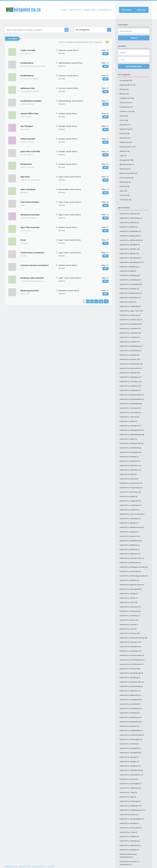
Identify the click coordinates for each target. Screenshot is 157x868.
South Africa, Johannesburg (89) (132, 434)
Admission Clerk (28, 88)
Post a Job (50, 866)
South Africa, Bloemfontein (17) (132, 262)
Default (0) (124, 116)
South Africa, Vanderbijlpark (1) (132, 819)
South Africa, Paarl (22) (129, 602)
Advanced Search (104, 10)
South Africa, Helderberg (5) (131, 404)
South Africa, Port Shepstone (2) (132, 660)
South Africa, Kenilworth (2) (130, 448)
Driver (23, 240)
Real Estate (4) (125, 182)
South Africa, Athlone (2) (129, 222)
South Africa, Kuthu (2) (128, 496)
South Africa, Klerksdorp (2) (130, 470)
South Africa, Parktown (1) (130, 616)
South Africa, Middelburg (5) (131, 541)
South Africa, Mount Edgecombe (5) (133, 576)
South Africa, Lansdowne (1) (131, 505)
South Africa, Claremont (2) (130, 328)
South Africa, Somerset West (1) (132, 735)
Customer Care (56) (127, 111)
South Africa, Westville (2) (130, 841)
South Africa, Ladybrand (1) (130, 501)
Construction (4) (126, 103)
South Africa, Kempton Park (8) (131, 443)
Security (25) (124, 195)
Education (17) (125, 125)
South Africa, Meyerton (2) (130, 536)
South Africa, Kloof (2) (128, 474)
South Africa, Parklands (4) (130, 611)
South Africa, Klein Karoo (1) (131, 465)
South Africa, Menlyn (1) (129, 532)
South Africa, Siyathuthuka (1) (131, 730)
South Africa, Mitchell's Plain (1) (132, 558)
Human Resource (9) (127, 147)
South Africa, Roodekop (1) (130, 704)
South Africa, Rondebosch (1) (131, 700)
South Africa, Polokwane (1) (130, 651)
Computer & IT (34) (127, 98)
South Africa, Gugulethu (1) (130, 390)
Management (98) (126, 160)
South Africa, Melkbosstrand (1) (132, 527)
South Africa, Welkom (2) (129, 836)
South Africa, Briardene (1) (130, 297)
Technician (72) (126, 200)
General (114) (125, 138)
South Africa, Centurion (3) (130, 315)
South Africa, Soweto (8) (129, 744)
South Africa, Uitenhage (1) (130, 801)
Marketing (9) (125, 169)
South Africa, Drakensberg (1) (131, 346)
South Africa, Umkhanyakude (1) (132, 810)
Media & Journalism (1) (128, 173)
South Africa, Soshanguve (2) (131, 739)
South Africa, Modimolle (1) (130, 563)
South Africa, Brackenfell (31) (131, 284)
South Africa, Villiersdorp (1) (131, 828)
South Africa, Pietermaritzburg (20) (133, 638)
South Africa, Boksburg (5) (130, 275)
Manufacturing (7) (127, 164)
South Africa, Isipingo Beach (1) (132, 430)
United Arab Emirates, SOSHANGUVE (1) (128, 856)
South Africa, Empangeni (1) (130, 377)
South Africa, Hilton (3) (128, 421)
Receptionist (26, 164)
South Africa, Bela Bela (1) (130, 245)
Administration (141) (128, 85)
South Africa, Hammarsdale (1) (132, 395)
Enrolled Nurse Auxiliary (31, 101)
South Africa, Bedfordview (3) (131, 240)
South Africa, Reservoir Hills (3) (132, 682)
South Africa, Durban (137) (130, 359)
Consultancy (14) (126, 107)
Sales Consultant (28, 189)
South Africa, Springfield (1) (130, 753)
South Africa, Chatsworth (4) (131, 324)
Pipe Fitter (25, 177)
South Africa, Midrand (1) (129, 549)
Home (64, 10)
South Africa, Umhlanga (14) (131, 806)
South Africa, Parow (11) (129, 620)
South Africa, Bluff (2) (128, 271)
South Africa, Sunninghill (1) (131, 784)
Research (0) (124, 186)
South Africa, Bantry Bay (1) (130, 236)
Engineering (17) (126, 129)
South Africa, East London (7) (131, 368)
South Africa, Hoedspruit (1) (130, 426)
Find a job (141, 10)
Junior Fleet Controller (30, 151)
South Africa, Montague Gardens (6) (134, 567)
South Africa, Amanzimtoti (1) (131, 218)
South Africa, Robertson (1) (130, 691)
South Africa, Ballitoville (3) (130, 231)
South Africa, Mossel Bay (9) (130, 571)
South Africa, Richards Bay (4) (131, 686)
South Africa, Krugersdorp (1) (131, 488)
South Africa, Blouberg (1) (130, 267)
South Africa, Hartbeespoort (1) (132, 399)
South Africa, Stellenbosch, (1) (131, 775)
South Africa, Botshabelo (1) (130, 280)
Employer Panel (89, 10)
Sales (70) (123, 191)
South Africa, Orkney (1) (129, 593)
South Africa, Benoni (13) (129, 253)
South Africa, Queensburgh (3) (131, 673)
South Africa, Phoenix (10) (130, 633)
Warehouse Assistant (30, 215)
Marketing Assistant (30, 290)
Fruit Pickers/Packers (30, 202)
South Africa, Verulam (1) (129, 823)
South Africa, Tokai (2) (128, 792)
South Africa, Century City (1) (131, 320)
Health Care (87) (126, 142)
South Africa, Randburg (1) (130, 677)
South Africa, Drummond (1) (130, 351)
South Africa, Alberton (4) (129, 214)
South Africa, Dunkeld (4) (129, 355)
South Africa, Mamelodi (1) (130, 518)
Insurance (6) (125, 151)
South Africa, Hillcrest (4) (129, 417)
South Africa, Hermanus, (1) (130, 412)
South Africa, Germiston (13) (131, 381)
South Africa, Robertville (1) (130, 695)
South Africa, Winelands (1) (130, 845)
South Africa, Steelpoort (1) (130, 766)
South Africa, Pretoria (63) (130, 669)
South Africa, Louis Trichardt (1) (132, 514)
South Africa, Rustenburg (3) (131, 722)
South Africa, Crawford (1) (130, 342)
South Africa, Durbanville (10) (131, 364)
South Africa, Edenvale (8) (130, 373)
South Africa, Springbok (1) (130, 748)
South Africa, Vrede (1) (128, 832)
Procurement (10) (126, 178)
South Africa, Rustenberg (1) (131, 717)
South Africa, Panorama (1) (130, 607)
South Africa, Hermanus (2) (130, 408)
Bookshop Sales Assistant (32, 278)
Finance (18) (124, 133)
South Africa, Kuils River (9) (130, 492)
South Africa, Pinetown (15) (130, 642)
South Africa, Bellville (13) (130, 249)
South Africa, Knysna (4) (129, 479)
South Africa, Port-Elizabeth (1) (132, 664)
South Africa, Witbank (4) (129, 850)
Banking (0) (124, 89)
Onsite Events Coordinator (32, 253)
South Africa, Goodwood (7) (130, 386)
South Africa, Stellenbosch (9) (131, 770)
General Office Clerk (29, 113)
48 (101, 301)
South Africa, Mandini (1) (129, 523)
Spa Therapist (27, 126)
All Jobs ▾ (13, 39)
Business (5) (124, 94)
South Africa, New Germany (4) (132, 585)
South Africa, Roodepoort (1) (131, 708)
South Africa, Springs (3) (129, 757)
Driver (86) (124, 120)
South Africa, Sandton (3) (129, 726)
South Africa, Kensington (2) (130, 452)
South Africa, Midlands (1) (130, 545)
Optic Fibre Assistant (30, 227)
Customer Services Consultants (35, 265)
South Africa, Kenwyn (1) (129, 457)
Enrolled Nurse (27, 63)
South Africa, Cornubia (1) (130, 337)
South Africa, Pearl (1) (128, 629)
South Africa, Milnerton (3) (130, 554)
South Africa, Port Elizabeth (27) (132, 655)
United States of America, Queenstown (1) (130, 863)
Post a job (126, 10)
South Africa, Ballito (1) (129, 227)
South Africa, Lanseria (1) (129, 510)
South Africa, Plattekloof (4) (130, 647)
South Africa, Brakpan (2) (129, 289)
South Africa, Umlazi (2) (129, 814)
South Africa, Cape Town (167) (131, 311)
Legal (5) (123, 156)
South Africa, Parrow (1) (129, 624)
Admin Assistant (28, 139)
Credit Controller (28, 50)
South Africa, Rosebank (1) (130, 713)
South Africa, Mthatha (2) (129, 580)
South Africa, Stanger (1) (129, 761)
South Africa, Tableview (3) (130, 788)
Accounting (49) (126, 80)
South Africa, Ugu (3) (128, 797)
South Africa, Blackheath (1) (130, 258)
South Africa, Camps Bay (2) (130, 306)
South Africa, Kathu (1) (128, 439)
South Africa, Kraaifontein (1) (131, 483)
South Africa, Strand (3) (129, 779)
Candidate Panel (75, 10)
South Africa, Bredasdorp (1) (131, 293)
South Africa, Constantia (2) (130, 333)
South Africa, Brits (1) (128, 302)
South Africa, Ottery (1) (129, 598)
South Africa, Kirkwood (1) (130, 461)
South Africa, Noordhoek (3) (130, 589)
